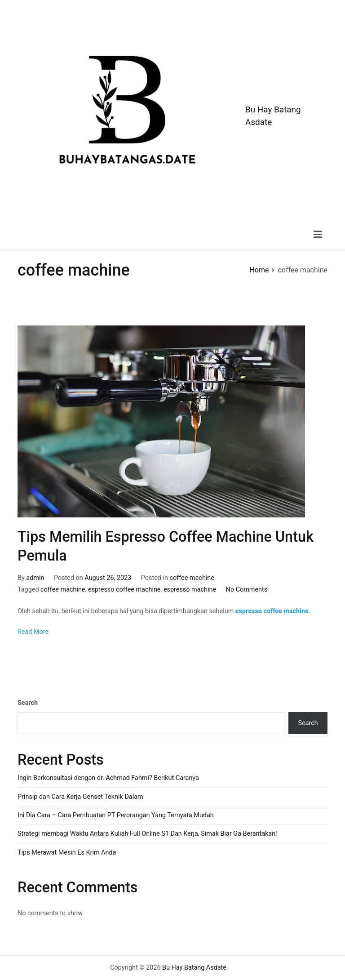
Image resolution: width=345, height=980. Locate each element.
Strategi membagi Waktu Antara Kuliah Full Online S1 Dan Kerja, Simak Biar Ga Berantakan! (147, 834)
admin (35, 578)
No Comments (247, 590)
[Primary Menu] (318, 234)
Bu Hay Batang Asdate (194, 968)
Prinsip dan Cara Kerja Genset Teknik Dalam (80, 797)
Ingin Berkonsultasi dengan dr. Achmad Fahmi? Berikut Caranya (108, 778)
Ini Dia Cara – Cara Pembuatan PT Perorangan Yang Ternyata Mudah (116, 815)
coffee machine (192, 578)
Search (28, 703)
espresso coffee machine (124, 590)
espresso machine (190, 590)
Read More (33, 632)
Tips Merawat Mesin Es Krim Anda (67, 853)
